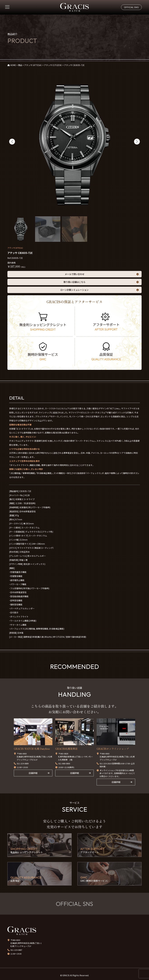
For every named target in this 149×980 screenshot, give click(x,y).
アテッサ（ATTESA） (15, 248)
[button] (12, 142)
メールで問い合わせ (75, 274)
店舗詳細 (33, 773)
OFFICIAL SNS (131, 7)
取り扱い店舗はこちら (74, 282)
